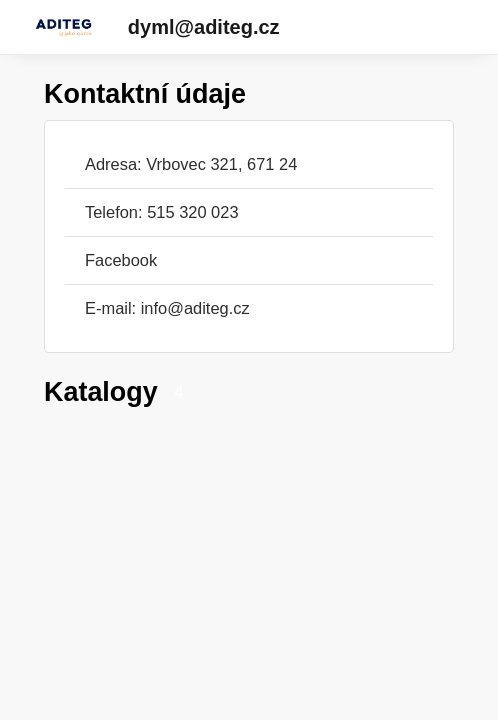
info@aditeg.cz (195, 308)
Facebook (121, 260)
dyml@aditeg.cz (204, 27)
